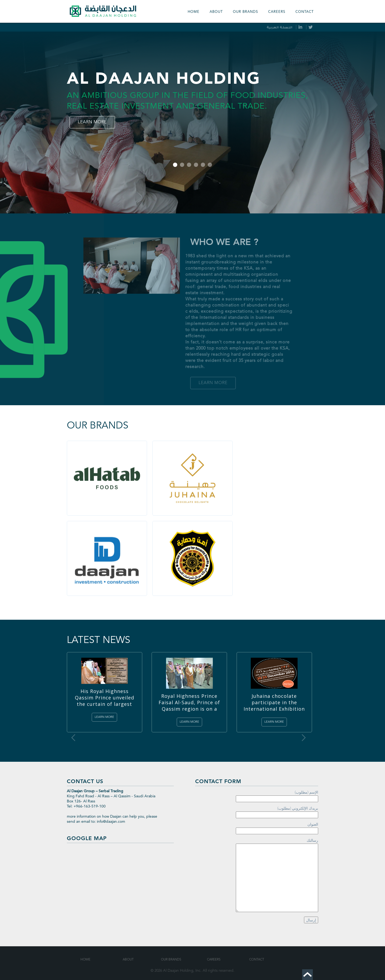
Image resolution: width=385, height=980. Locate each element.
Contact (305, 12)
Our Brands (171, 960)
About (216, 12)
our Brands (245, 12)
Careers (277, 12)
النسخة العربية (280, 27)
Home (194, 12)
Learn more (92, 122)
